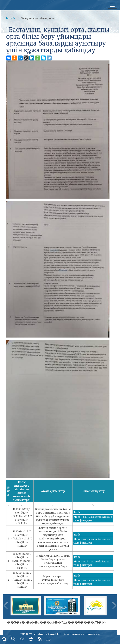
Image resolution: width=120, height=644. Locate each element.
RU (49, 639)
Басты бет (11, 18)
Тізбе (77, 512)
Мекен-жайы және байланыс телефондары (93, 519)
